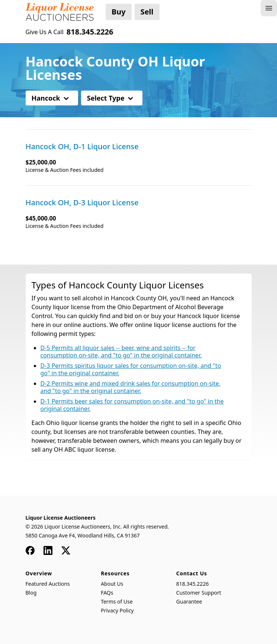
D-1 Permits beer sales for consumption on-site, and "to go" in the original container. (132, 405)
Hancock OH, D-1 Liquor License (82, 147)
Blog (31, 593)
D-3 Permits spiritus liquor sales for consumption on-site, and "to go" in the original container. (131, 369)
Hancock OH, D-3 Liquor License (82, 203)
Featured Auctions (48, 584)
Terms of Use (117, 601)
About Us (112, 584)
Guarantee (189, 601)
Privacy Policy (117, 610)
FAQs (107, 593)
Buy (119, 12)
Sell (147, 12)
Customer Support (199, 593)
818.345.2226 (193, 584)
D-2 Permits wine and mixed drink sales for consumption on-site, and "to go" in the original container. (131, 387)
